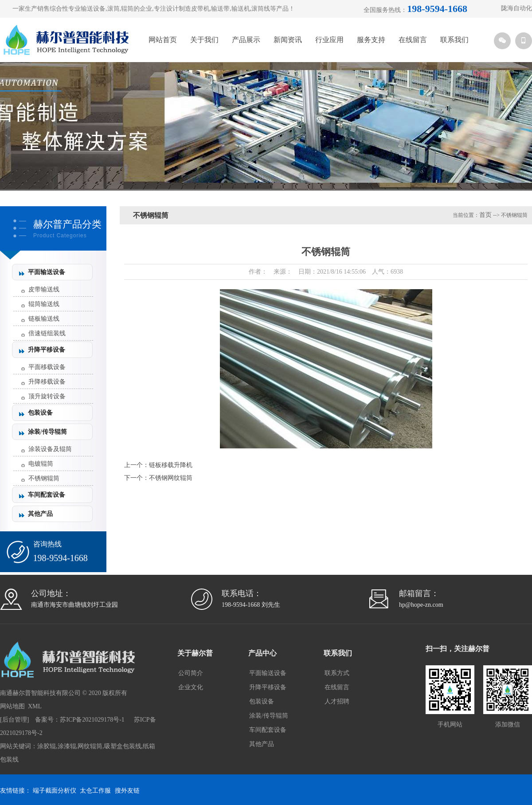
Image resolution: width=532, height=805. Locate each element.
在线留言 (413, 40)
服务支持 (371, 40)
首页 (485, 215)
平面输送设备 (47, 272)
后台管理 (15, 720)
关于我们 (204, 40)
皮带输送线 (44, 289)
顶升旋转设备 (47, 396)
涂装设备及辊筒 (50, 449)
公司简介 (191, 673)
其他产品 (40, 514)
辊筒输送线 (44, 304)
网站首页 (163, 40)
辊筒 (127, 9)
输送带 (220, 9)
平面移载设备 (47, 367)
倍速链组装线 (47, 333)
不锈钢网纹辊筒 (171, 478)
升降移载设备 (47, 382)
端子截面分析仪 (55, 791)
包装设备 (40, 413)
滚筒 (113, 9)
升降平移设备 (47, 350)
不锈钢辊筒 (44, 478)
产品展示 (246, 40)
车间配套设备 (47, 495)
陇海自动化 (516, 8)
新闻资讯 (288, 40)
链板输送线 (44, 319)
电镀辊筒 (41, 464)
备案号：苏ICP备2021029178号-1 (80, 720)
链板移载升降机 (171, 465)
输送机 (241, 9)
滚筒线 (261, 9)
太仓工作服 (95, 791)
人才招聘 (337, 701)
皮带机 (200, 9)
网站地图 (12, 706)
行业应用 (329, 40)
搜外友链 (127, 791)
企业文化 (191, 687)
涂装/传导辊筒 (47, 432)
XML (35, 706)
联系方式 (337, 673)
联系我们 (454, 40)
